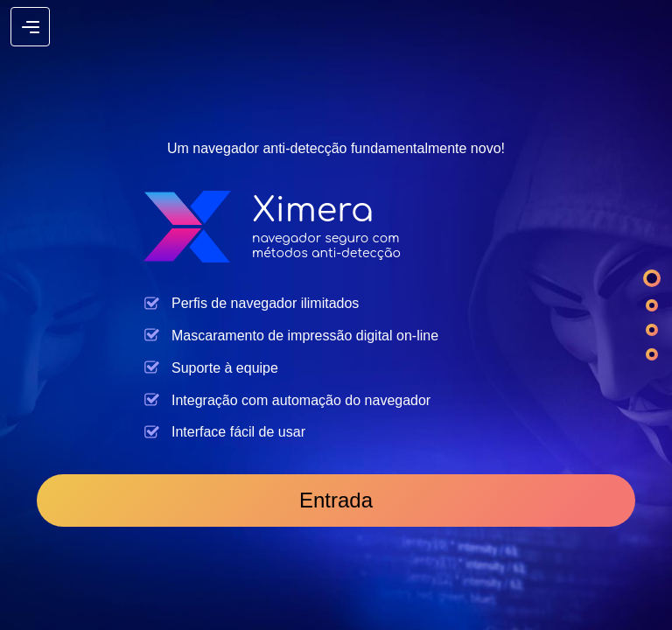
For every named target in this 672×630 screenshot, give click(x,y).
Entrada (336, 500)
